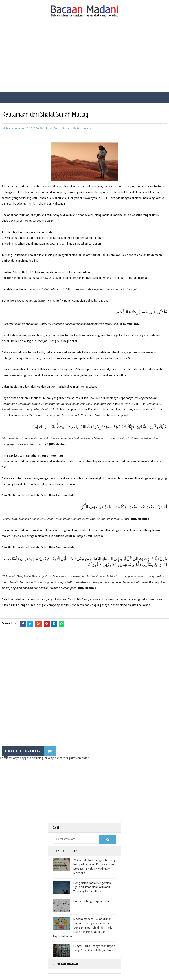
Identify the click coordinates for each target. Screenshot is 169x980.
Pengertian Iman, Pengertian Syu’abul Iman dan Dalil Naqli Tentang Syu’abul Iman (92, 887)
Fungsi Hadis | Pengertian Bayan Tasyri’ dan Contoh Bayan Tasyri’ (95, 948)
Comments (84, 128)
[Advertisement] (84, 59)
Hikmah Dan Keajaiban (57, 128)
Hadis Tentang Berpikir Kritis (92, 901)
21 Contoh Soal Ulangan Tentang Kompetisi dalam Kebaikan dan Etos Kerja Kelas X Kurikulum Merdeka (94, 866)
